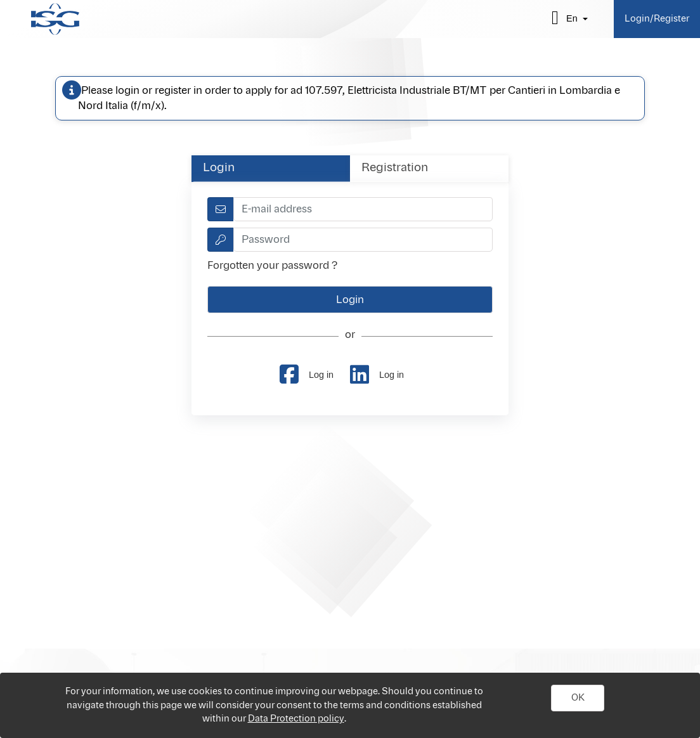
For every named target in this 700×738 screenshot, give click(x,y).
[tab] (271, 168)
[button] (578, 698)
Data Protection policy (296, 719)
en (572, 18)
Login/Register (657, 19)
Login (219, 168)
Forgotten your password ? (272, 266)
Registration (395, 168)
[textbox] (363, 209)
